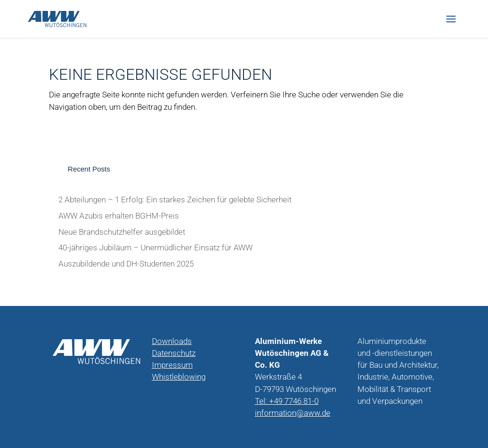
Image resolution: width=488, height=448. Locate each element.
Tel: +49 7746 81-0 (287, 401)
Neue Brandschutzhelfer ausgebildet (122, 232)
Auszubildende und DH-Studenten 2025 (126, 264)
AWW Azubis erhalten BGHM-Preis (119, 216)
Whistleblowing (179, 377)
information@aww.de (293, 413)
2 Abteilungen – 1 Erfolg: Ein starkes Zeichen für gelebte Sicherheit (175, 200)
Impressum (172, 365)
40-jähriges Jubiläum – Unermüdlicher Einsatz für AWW (155, 248)
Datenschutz (174, 353)
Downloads (172, 341)
